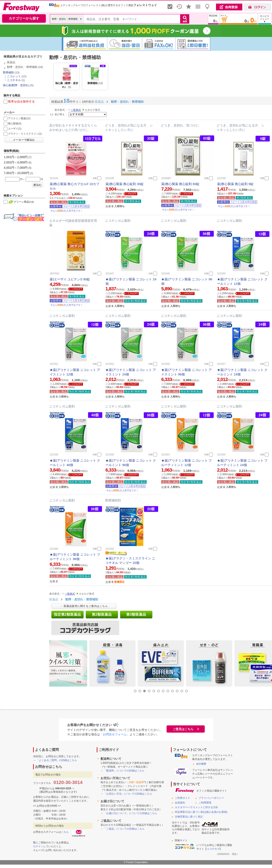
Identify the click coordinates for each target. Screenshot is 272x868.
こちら (65, 832)
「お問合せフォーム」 (115, 734)
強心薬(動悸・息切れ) (16, 85)
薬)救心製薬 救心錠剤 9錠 (235, 184)
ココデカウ (213, 849)
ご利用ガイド (182, 798)
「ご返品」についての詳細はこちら (124, 829)
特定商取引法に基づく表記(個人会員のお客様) (201, 812)
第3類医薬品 (136, 614)
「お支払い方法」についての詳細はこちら (128, 794)
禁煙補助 (8, 72)
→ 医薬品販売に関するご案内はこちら (84, 606)
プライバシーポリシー (211, 798)
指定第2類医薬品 (68, 614)
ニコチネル (14, 80)
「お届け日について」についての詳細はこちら (130, 813)
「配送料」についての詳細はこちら (124, 771)
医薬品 (11, 62)
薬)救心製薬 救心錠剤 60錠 (180, 184)
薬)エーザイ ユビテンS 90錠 (70, 279)
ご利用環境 (205, 803)
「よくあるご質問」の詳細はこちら (57, 760)
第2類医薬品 (102, 614)
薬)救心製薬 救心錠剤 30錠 (125, 184)
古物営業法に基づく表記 (189, 817)
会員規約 (180, 803)
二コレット (14, 76)
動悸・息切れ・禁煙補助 (22, 67)
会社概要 (201, 764)
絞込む (38, 185)
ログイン (38, 846)
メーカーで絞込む (24, 140)
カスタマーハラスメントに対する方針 (196, 807)
